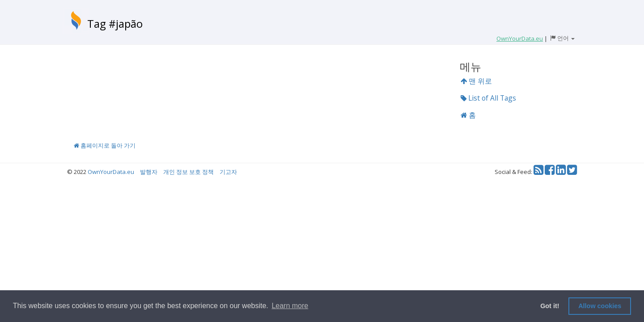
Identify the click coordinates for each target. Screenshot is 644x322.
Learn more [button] (290, 306)
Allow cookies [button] (600, 306)
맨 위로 (476, 81)
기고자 (228, 172)
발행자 (149, 172)
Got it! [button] (550, 306)
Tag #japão (115, 23)
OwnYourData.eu (111, 172)
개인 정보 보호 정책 (189, 172)
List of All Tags (488, 98)
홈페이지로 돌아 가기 (105, 145)
